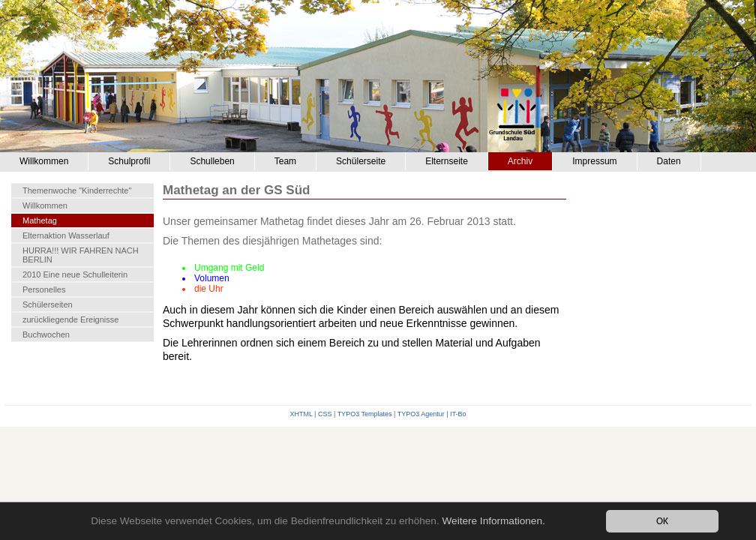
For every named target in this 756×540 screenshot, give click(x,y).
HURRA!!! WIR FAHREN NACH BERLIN (81, 255)
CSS (325, 414)
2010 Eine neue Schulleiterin (75, 274)
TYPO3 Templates (365, 414)
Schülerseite (361, 161)
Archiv (520, 161)
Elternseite (447, 161)
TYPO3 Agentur (421, 414)
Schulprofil (129, 161)
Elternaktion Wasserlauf (66, 235)
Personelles (44, 289)
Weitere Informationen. (493, 522)
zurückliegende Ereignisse (70, 319)
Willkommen (44, 161)
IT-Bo (458, 414)
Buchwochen (46, 334)
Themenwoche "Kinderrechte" (77, 190)
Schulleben (212, 161)
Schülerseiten (48, 304)
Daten (669, 161)
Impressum (594, 161)
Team (285, 161)
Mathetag (40, 220)
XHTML (301, 414)
